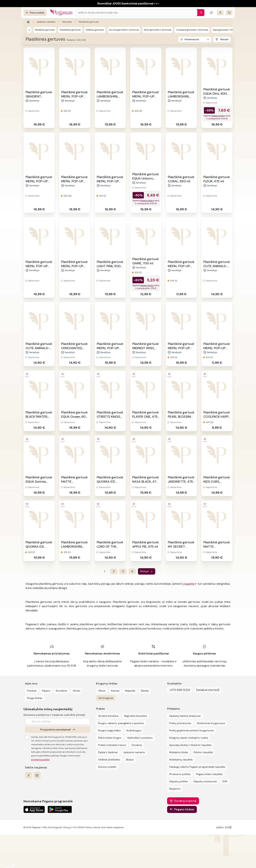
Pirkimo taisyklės (203, 752)
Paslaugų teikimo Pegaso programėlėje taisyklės (197, 767)
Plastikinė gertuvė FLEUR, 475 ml (217, 179)
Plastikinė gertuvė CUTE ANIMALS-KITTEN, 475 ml (39, 348)
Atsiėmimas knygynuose (211, 723)
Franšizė (32, 691)
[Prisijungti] (220, 13)
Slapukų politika (178, 781)
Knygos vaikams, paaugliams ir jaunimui (121, 723)
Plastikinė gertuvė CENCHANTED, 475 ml (74, 348)
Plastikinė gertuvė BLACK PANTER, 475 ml (39, 417)
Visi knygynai (106, 698)
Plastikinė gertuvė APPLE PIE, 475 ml (145, 544)
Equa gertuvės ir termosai (226, 30)
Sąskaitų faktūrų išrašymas (185, 716)
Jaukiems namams (46, 22)
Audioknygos (134, 730)
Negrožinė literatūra (135, 716)
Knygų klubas (35, 698)
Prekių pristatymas (180, 723)
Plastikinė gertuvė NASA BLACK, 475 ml (145, 482)
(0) (70, 196)
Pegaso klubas (184, 809)
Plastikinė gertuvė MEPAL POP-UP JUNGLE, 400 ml (74, 266)
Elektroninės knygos (110, 738)
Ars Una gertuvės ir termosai (124, 30)
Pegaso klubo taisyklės (209, 774)
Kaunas (115, 691)
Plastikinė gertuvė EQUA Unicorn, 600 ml (145, 178)
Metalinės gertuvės (45, 30)
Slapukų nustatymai (205, 781)
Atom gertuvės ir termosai (158, 30)
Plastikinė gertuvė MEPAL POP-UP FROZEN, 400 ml (110, 348)
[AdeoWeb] (224, 827)
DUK (225, 781)
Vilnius (102, 691)
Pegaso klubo (218, 116)
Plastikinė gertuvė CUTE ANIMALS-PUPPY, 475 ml (217, 266)
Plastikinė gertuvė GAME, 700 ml (145, 261)
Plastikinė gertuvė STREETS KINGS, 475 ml (110, 417)
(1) (69, 111)
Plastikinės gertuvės (70, 30)
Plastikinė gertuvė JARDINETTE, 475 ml (181, 482)
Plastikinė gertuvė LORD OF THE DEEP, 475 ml (110, 547)
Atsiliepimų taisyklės (181, 760)
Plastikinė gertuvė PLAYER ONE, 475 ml (145, 417)
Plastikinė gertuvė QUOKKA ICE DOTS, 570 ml (39, 547)
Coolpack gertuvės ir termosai (192, 30)
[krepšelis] (229, 13)
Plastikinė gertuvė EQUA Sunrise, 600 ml (39, 482)
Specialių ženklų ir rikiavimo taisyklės (190, 745)
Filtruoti (224, 39)
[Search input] (137, 13)
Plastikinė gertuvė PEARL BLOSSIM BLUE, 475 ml (181, 417)
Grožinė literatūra (108, 716)
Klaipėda (130, 691)
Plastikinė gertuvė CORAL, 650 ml (181, 179)
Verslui (76, 691)
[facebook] (28, 775)
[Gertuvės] (29, 30)
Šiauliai (145, 691)
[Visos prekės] (35, 13)
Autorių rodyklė (107, 767)
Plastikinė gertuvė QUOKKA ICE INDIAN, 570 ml (110, 482)
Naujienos (175, 789)
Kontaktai (61, 691)
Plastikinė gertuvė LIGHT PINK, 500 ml (110, 266)
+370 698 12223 (180, 690)
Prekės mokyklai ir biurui (112, 745)
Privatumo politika (180, 774)
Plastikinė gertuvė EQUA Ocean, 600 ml (74, 417)
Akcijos (130, 760)
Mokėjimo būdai (179, 752)
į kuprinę (189, 584)
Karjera (46, 691)
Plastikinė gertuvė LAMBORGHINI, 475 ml (110, 96)
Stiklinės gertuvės (95, 30)
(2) (141, 111)
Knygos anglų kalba (109, 730)
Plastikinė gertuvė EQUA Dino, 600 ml (217, 94)
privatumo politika (40, 760)
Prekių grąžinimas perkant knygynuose (191, 730)
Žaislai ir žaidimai (108, 752)
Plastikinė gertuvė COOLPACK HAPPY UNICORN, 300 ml (217, 417)
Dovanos (137, 745)
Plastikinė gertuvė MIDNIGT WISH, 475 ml (145, 348)
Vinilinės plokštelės (109, 760)
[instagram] (37, 775)
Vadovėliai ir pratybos (140, 738)
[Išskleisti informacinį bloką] (211, 13)
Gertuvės (67, 22)
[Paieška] (200, 13)
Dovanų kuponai (185, 801)
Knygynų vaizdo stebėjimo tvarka (189, 738)
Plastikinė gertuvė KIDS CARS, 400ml (217, 482)
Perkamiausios (192, 39)
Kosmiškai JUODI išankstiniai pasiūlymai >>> (128, 3)
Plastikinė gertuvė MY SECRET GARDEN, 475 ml (181, 547)
